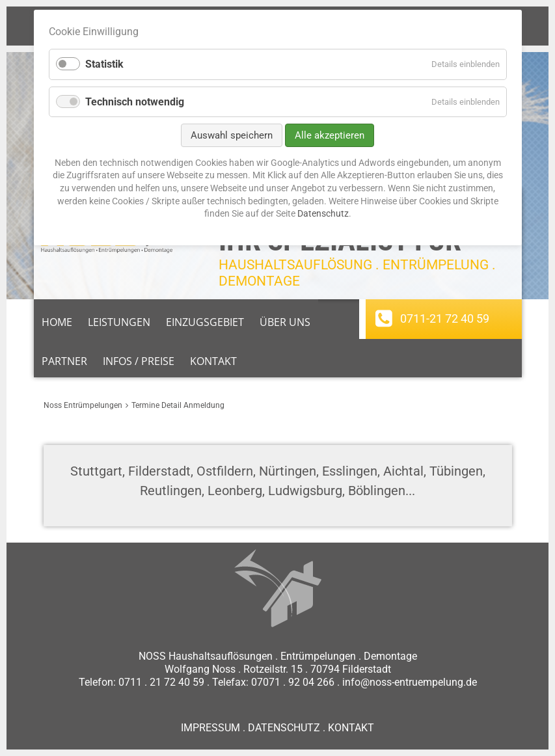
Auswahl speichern (232, 135)
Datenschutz (323, 213)
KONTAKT (351, 728)
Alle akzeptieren (330, 135)
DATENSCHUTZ (284, 728)
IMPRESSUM (210, 728)
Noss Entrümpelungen (83, 405)
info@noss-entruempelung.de (410, 682)
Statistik (104, 64)
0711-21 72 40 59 (445, 318)
